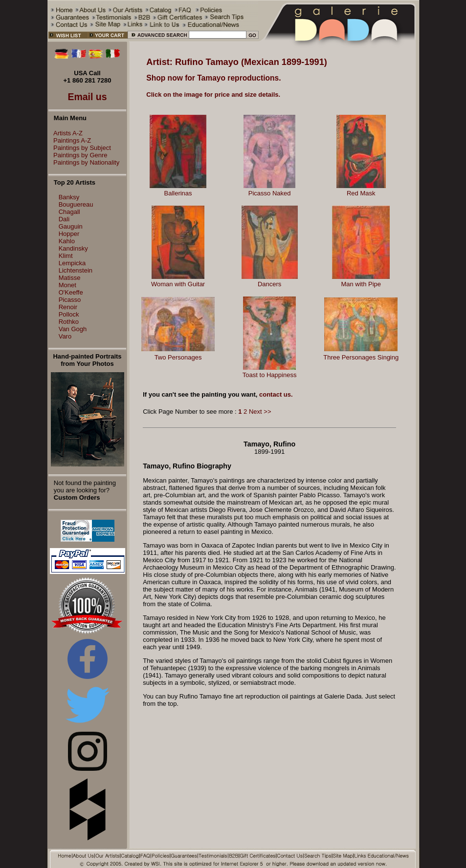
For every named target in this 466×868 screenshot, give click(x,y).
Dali (64, 219)
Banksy (69, 197)
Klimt (66, 256)
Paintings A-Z (70, 140)
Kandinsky (73, 248)
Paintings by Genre (78, 155)
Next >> (260, 412)
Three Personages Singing (361, 357)
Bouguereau (76, 204)
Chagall (69, 212)
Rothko (69, 322)
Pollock (69, 314)
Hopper (69, 234)
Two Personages (178, 357)
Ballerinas (178, 193)
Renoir (68, 307)
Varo (65, 336)
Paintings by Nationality (84, 162)
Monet (67, 285)
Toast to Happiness (270, 375)
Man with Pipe (361, 284)
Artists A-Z (66, 133)
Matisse (70, 278)
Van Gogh (73, 329)
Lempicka (72, 263)
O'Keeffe (71, 292)
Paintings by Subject (80, 148)
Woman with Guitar (178, 284)
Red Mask (361, 193)
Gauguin (71, 226)
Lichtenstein (76, 270)
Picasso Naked (270, 193)
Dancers (269, 284)
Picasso (70, 300)
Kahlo (67, 241)
